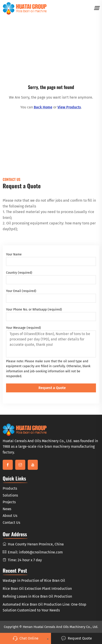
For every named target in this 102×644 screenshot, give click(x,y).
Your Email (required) (51, 296)
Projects (9, 502)
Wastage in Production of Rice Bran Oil (34, 581)
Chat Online (26, 638)
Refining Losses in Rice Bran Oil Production (37, 596)
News (7, 509)
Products (10, 488)
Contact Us (11, 523)
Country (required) (51, 277)
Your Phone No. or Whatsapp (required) (51, 314)
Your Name (51, 259)
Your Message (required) (51, 342)
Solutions (10, 495)
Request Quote (76, 638)
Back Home (43, 107)
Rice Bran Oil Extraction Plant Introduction (37, 589)
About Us (10, 516)
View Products (69, 107)
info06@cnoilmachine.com (41, 552)
